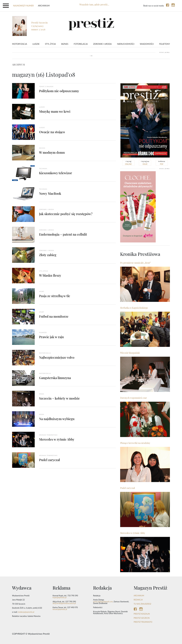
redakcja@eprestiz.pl (26, 612)
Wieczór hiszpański (130, 353)
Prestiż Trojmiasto (143, 622)
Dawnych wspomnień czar (134, 398)
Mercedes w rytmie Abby (57, 439)
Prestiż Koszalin (142, 614)
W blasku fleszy (50, 275)
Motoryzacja (20, 44)
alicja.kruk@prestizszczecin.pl (64, 603)
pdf (162, 163)
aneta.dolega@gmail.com (103, 602)
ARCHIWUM (139, 596)
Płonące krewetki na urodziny (135, 443)
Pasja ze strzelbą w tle (55, 296)
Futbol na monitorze (54, 316)
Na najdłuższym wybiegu (57, 419)
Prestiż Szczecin (142, 618)
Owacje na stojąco (52, 132)
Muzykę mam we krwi (55, 111)
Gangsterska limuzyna (55, 378)
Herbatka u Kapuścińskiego (134, 308)
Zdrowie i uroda (102, 44)
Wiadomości (147, 44)
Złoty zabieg (48, 255)
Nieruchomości (126, 44)
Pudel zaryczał (49, 460)
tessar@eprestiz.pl (60, 609)
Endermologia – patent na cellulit (63, 234)
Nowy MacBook (50, 193)
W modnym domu (52, 152)
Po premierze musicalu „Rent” (136, 263)
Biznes (65, 44)
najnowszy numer (23, 6)
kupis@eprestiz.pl (60, 597)
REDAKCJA (138, 600)
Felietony (165, 44)
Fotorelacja (81, 44)
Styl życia (50, 44)
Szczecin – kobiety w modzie (59, 398)
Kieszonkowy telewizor (56, 173)
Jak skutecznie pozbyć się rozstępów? (66, 214)
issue (145, 163)
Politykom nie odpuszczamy (59, 91)
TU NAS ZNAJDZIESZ (142, 604)
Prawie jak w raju (51, 337)
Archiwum (44, 6)
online (128, 163)
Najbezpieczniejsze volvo (57, 357)
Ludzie (36, 44)
